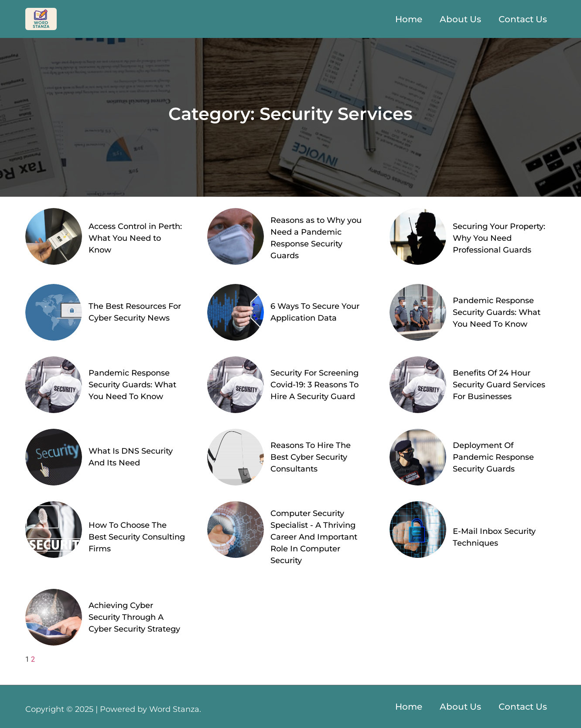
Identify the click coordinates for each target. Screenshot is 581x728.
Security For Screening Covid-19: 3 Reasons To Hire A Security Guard (314, 385)
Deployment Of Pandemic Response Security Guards (493, 457)
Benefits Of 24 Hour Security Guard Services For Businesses (499, 385)
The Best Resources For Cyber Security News (135, 312)
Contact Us (523, 19)
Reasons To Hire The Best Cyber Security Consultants (311, 457)
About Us (460, 19)
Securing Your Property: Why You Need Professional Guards (499, 238)
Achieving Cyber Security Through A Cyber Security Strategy (134, 617)
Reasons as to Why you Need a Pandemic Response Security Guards (316, 238)
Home (409, 19)
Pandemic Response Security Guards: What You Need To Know (497, 312)
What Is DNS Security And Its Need (131, 457)
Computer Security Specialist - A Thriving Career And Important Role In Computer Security (314, 537)
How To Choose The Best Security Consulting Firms (137, 537)
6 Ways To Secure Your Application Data (315, 312)
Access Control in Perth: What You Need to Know (135, 238)
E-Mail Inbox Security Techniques (494, 537)
